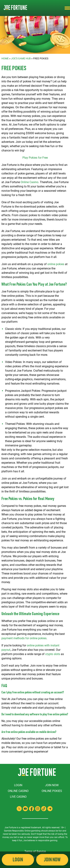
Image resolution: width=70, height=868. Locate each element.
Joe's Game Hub (21, 58)
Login (18, 785)
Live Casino (18, 797)
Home (5, 58)
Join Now (52, 785)
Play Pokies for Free (35, 158)
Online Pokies (52, 791)
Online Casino (29, 182)
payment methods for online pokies (24, 638)
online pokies (56, 264)
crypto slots (53, 654)
